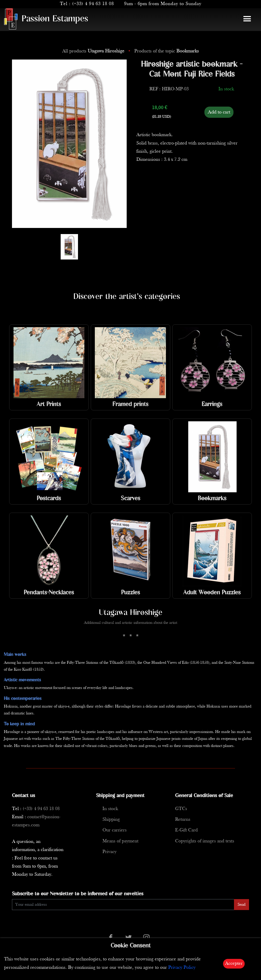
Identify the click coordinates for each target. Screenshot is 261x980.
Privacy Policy (182, 968)
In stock (110, 809)
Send (242, 905)
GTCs (181, 809)
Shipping (111, 820)
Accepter (234, 964)
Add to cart (219, 112)
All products (94, 51)
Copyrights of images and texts (205, 841)
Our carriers (115, 830)
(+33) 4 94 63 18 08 (93, 4)
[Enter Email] (123, 905)
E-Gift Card (186, 830)
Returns (183, 820)
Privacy (109, 852)
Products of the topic (167, 51)
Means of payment (120, 841)
